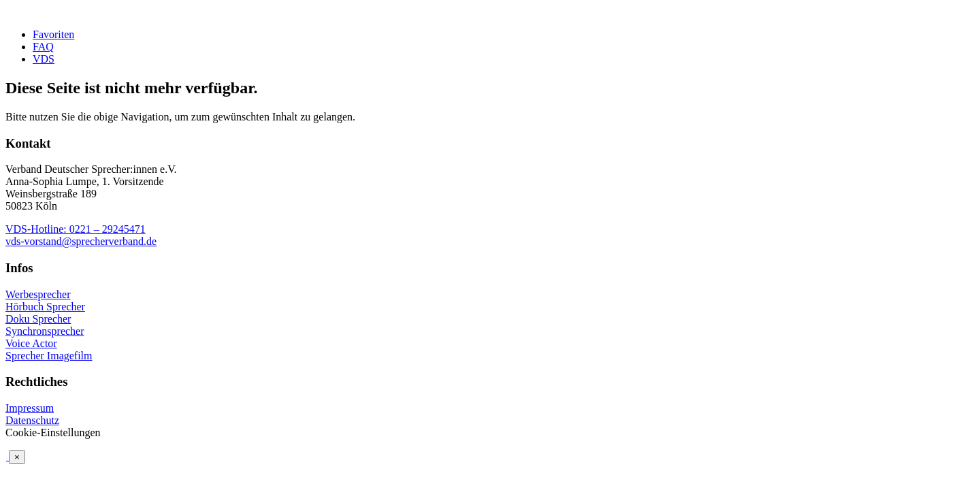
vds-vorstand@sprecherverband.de (81, 241)
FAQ (43, 47)
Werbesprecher (38, 294)
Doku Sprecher (38, 319)
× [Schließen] (17, 457)
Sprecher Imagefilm (49, 356)
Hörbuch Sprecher (45, 307)
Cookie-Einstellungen (53, 432)
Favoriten (53, 34)
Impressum (30, 408)
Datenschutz (32, 420)
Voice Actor (31, 343)
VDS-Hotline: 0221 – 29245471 (76, 229)
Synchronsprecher (45, 331)
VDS (44, 59)
